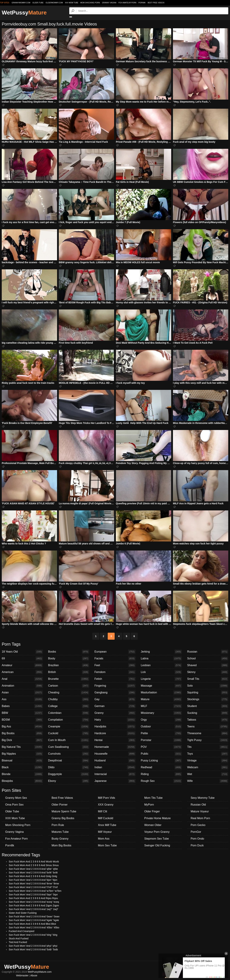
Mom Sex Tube (107, 845)
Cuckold (69, 733)
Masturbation (161, 693)
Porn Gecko (198, 825)
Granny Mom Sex (16, 798)
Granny (115, 713)
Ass (22, 699)
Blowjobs (22, 781)
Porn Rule (58, 825)
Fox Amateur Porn (127, 3)
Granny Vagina (109, 3)
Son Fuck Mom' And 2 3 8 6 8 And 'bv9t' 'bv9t (33, 873)
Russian (208, 652)
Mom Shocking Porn (90, 3)
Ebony (69, 781)
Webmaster (22, 975)
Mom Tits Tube (153, 798)
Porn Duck (197, 845)
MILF (161, 706)
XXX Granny (106, 805)
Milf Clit (102, 811)
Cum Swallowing (69, 747)
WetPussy (24, 13)
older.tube (38, 3)
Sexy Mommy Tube (203, 798)
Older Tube (12, 811)
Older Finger (152, 811)
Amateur (22, 665)
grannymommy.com (21, 3)
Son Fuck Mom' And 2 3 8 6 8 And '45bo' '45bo (34, 927)
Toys (208, 754)
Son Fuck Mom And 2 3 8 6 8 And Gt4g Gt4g (33, 876)
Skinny (208, 672)
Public (161, 754)
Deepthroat (69, 761)
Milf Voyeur (105, 832)
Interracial (115, 774)
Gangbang (115, 693)
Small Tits (208, 679)
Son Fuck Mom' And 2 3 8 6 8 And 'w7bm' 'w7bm (35, 891)
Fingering (115, 686)
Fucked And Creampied (21, 931)
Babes (22, 706)
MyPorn (149, 805)
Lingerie (161, 679)
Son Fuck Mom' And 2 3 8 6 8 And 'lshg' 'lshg (33, 935)
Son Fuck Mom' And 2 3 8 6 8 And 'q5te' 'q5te (33, 869)
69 (22, 659)
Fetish (115, 679)
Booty (69, 659)
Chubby (69, 699)
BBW (22, 713)
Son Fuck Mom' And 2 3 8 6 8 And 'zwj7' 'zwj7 (33, 909)
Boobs (69, 652)
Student (208, 706)
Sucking (208, 713)
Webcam (208, 767)
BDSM (22, 720)
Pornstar (161, 740)
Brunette (69, 679)
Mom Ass (104, 839)
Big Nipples (22, 754)
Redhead (161, 767)
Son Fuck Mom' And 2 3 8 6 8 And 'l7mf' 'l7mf (33, 887)
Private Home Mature (157, 818)
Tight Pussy (208, 740)
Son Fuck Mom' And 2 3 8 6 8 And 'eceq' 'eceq (34, 902)
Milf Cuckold (105, 818)
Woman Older (153, 825)
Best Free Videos (156, 3)
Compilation (69, 720)
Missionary (161, 713)
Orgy (161, 720)
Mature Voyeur (200, 811)
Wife (208, 781)
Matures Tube (60, 832)
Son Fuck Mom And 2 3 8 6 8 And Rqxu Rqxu (33, 898)
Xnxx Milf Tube (107, 825)
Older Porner (60, 805)
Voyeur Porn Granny (157, 832)
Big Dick (22, 740)
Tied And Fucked (18, 942)
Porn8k (142, 3)
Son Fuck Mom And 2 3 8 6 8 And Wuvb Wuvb (34, 862)
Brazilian (69, 665)
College (69, 706)
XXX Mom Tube (72, 3)
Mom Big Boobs (62, 845)
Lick (161, 672)
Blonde (22, 774)
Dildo (69, 767)
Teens (208, 727)
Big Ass (22, 727)
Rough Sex (161, 781)
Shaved (208, 665)
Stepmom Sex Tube (157, 839)
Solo (208, 686)
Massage (161, 686)
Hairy (115, 720)
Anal (22, 679)
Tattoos (208, 720)
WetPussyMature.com (40, 972)
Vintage (208, 761)
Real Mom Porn (200, 818)
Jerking (161, 652)
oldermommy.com (54, 3)
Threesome (208, 733)
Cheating (69, 693)
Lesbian (161, 665)
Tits (208, 747)
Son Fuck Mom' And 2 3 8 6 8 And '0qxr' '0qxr (33, 895)
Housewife (115, 754)
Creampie (69, 727)
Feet (115, 665)
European (115, 652)
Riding (161, 774)
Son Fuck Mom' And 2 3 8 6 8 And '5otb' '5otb (33, 949)
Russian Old (198, 805)
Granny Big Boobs (63, 818)
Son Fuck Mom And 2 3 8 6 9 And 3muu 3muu (34, 865)
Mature (161, 699)
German (115, 706)
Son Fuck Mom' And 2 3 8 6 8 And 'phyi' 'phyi (33, 946)
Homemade (115, 747)
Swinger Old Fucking (157, 845)
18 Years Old (22, 652)
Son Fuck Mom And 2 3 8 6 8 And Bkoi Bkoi (32, 924)
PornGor (196, 832)
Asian (22, 693)
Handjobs (115, 727)
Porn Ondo (197, 839)
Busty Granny (60, 839)
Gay (115, 699)
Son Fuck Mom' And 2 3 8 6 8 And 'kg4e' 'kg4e (34, 920)
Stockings (208, 699)
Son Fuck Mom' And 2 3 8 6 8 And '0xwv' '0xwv (34, 917)
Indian (115, 767)
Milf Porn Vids (106, 798)
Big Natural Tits (22, 747)
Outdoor (161, 727)
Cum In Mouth (69, 740)
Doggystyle (69, 774)
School (208, 659)
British (69, 672)
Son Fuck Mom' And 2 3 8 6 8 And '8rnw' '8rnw (34, 884)
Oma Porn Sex (14, 805)
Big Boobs (22, 733)
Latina (161, 659)
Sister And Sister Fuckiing (23, 913)
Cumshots (69, 754)
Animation (22, 686)
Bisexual (22, 761)
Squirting (208, 693)
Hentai (115, 740)
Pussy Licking (161, 761)
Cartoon (69, 686)
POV (161, 747)
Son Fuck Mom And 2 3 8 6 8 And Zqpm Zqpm (34, 906)
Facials (115, 659)
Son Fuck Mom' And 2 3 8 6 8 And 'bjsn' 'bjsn (33, 880)
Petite (161, 733)
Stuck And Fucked (19, 938)
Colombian (69, 713)
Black (22, 767)
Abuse (34, 975)
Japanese (115, 781)
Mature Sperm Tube (64, 811)
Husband (115, 761)
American (22, 672)
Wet (208, 774)
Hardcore (115, 733)
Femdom (115, 672)
